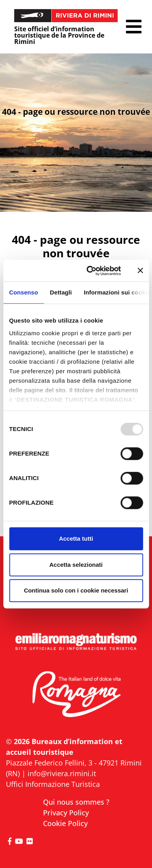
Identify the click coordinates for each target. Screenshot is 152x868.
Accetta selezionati (76, 565)
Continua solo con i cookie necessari (76, 590)
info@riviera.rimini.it (62, 773)
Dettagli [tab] (61, 292)
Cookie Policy (65, 823)
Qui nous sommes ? (76, 802)
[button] (134, 27)
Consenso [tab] (23, 292)
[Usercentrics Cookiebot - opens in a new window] (90, 271)
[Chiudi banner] (140, 271)
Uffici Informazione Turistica (53, 784)
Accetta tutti (76, 538)
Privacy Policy (66, 813)
